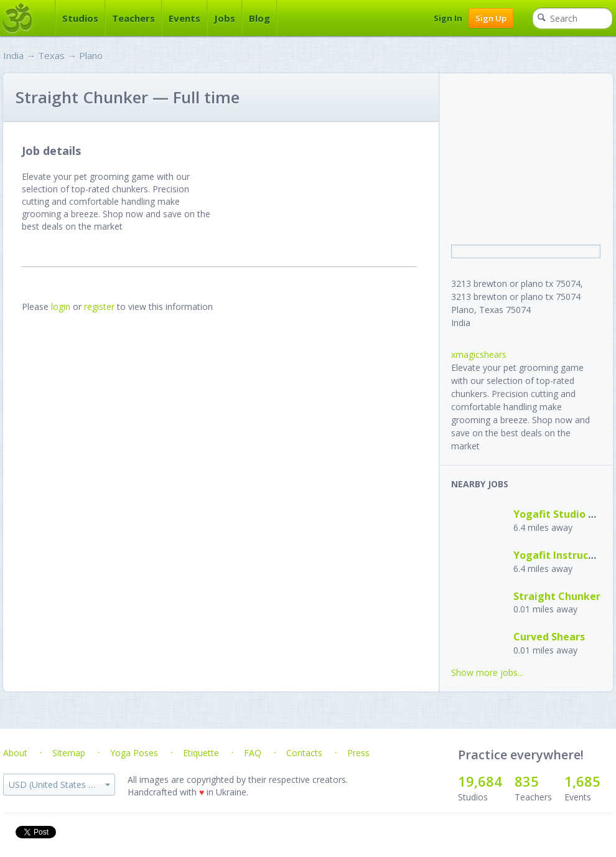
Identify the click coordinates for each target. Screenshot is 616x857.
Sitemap (69, 753)
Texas (51, 55)
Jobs (225, 18)
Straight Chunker (557, 596)
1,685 (582, 781)
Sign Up (491, 18)
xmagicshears (479, 354)
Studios (80, 18)
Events (184, 18)
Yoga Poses (134, 753)
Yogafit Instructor (558, 555)
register (99, 307)
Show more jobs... (487, 672)
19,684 (480, 781)
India (13, 55)
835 (527, 781)
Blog (259, 18)
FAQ (253, 753)
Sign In (448, 18)
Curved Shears (549, 637)
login (61, 307)
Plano (91, 55)
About (15, 753)
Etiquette (201, 753)
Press (358, 753)
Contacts (304, 753)
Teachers (133, 18)
